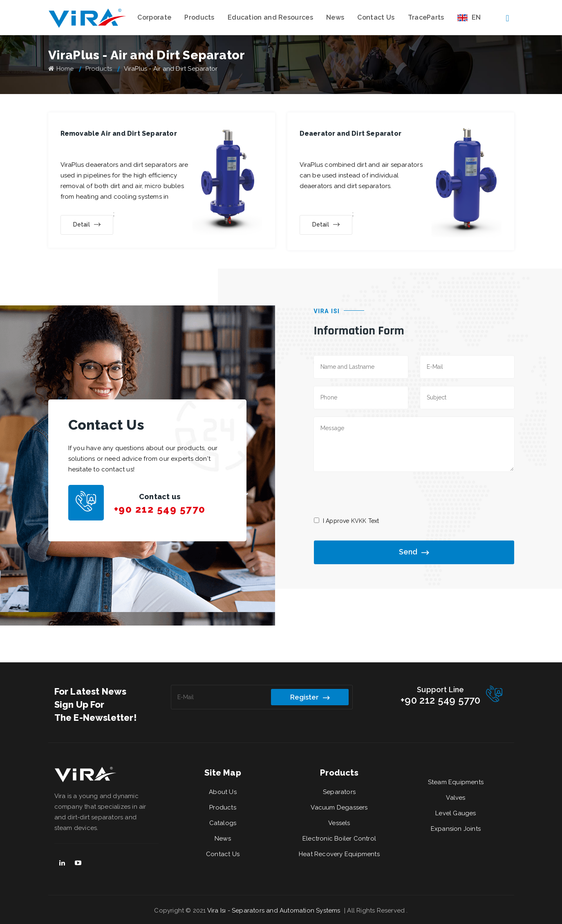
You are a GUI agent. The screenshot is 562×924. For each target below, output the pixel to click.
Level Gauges (456, 813)
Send (414, 553)
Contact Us (376, 17)
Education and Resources (270, 17)
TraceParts (426, 17)
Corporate (154, 17)
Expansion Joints (456, 829)
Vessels (339, 823)
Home (61, 69)
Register (310, 697)
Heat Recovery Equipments (339, 854)
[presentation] (376, 493)
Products (199, 17)
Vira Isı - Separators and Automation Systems (275, 911)
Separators (339, 792)
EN (469, 17)
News (335, 17)
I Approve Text (351, 521)
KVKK (359, 521)
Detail (87, 225)
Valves (456, 798)
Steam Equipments (456, 782)
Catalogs (223, 823)
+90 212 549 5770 (160, 509)
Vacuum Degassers (339, 807)
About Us (223, 792)
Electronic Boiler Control (339, 839)
